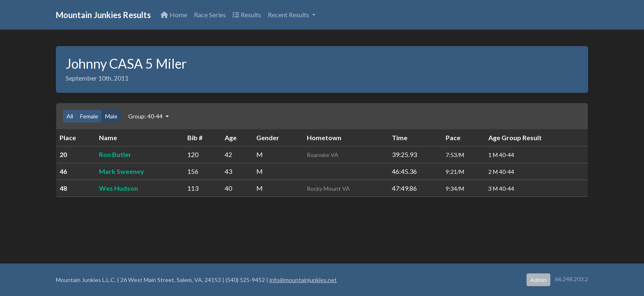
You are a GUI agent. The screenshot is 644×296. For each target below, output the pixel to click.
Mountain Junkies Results (103, 15)
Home (174, 15)
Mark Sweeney (122, 171)
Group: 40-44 (146, 116)
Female (89, 116)
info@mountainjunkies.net (303, 280)
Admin (538, 280)
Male (111, 116)
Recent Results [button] (289, 15)
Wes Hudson (118, 188)
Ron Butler (115, 154)
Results (247, 15)
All (70, 116)
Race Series (210, 15)
